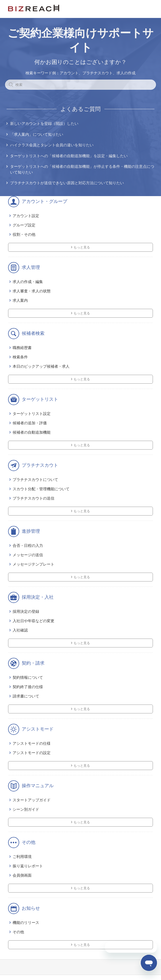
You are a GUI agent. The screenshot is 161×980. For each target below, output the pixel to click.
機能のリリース (26, 923)
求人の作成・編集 (28, 282)
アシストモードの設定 (32, 753)
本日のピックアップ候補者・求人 (41, 366)
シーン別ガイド (26, 809)
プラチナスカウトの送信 (33, 498)
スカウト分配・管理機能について (41, 489)
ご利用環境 (22, 857)
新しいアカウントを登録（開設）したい (44, 123)
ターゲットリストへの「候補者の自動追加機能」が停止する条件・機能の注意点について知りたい (82, 169)
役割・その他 (24, 234)
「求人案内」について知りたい (37, 134)
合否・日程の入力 (28, 545)
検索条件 (20, 357)
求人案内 (20, 300)
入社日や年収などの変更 (33, 621)
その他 (18, 932)
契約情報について (28, 677)
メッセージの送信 (28, 555)
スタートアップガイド (32, 800)
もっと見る (82, 247)
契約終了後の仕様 (28, 687)
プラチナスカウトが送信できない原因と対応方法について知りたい (67, 183)
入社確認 (20, 630)
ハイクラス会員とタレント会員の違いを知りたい (52, 145)
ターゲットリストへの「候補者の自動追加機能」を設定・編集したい (69, 156)
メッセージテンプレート (33, 564)
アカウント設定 (26, 216)
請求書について (26, 696)
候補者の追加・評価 (30, 423)
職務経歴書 (22, 348)
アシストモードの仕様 (32, 743)
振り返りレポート (28, 866)
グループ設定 (24, 225)
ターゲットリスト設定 (32, 414)
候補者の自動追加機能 (32, 432)
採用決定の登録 (26, 611)
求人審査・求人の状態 (32, 291)
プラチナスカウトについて (35, 480)
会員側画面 (22, 875)
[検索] (80, 85)
